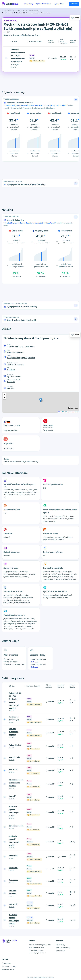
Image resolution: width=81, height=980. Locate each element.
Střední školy (28, 4)
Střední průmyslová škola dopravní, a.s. (28, 11)
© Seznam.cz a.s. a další (72, 412)
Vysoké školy (59, 4)
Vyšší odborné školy (44, 4)
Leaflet (61, 412)
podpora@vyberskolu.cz (37, 953)
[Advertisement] (40, 79)
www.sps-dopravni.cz (16, 352)
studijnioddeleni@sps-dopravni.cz (21, 358)
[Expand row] (6, 58)
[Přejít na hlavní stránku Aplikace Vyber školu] (10, 4)
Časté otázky (6, 963)
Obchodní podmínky (9, 966)
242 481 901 (11, 382)
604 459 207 (11, 370)
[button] (40, 183)
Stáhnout (34, 662)
